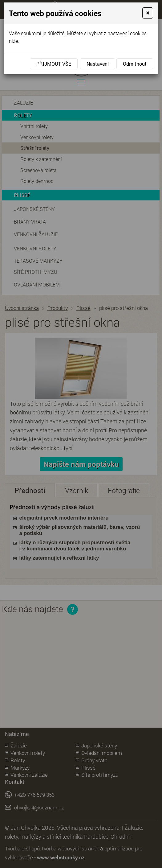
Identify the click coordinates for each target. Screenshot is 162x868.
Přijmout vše (54, 64)
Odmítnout (135, 64)
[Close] (148, 13)
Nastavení (98, 64)
